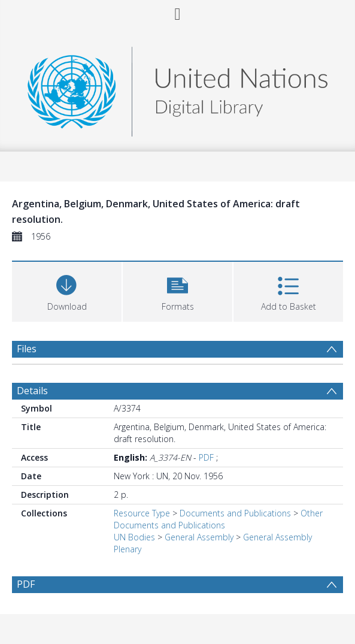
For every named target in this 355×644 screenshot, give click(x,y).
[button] (177, 290)
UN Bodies (134, 537)
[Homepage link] (177, 88)
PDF (206, 457)
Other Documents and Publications (218, 519)
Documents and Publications (235, 513)
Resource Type (142, 513)
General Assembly (199, 537)
